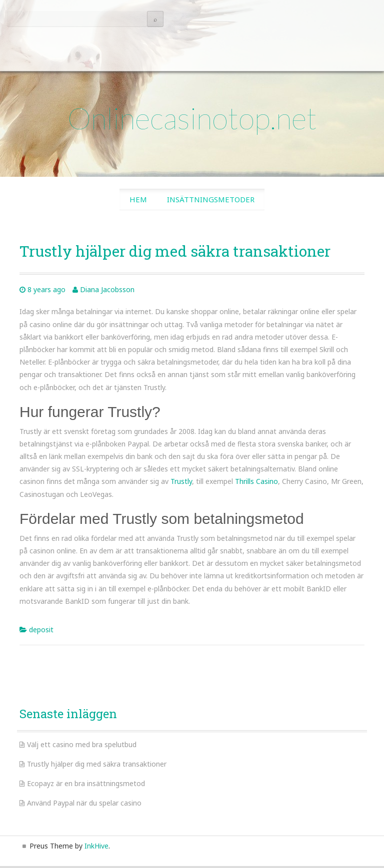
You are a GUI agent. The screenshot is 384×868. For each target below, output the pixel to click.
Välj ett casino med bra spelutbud (82, 744)
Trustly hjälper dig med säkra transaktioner (97, 764)
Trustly (181, 481)
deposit (41, 630)
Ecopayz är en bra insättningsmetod (86, 783)
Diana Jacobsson (107, 289)
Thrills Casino (256, 481)
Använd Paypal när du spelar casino (84, 803)
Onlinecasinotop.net (192, 118)
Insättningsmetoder (211, 199)
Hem (138, 199)
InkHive (96, 846)
